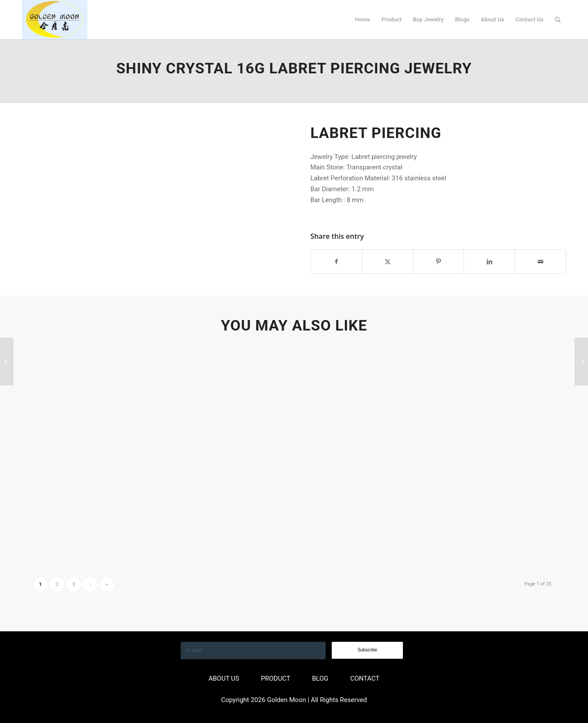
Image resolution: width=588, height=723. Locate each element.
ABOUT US (224, 678)
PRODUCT (276, 678)
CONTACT (365, 678)
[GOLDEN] (55, 20)
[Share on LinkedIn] (489, 262)
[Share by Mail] (540, 262)
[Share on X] (388, 262)
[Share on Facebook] (336, 262)
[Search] (558, 20)
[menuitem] (363, 20)
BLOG (320, 678)
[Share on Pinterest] (439, 262)
